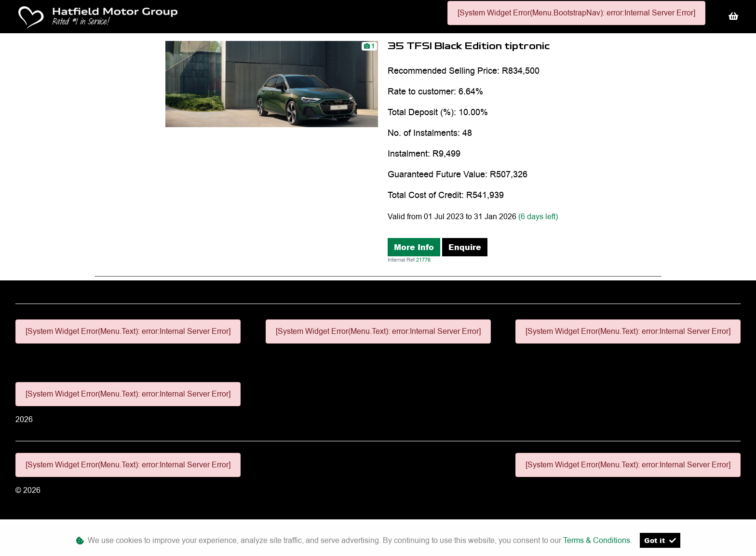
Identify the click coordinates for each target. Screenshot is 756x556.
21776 (423, 260)
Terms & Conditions (597, 540)
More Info (414, 247)
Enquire (465, 247)
